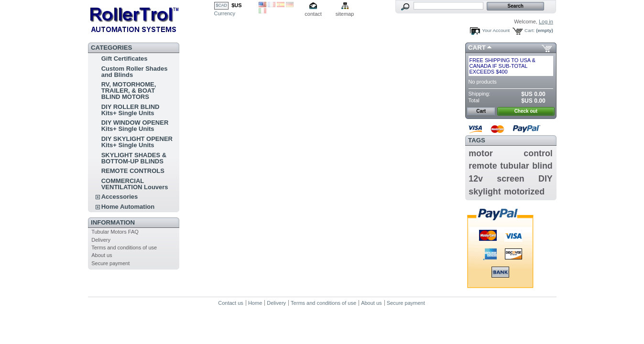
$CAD (222, 5)
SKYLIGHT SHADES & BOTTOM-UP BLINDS (134, 158)
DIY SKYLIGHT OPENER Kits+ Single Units (137, 142)
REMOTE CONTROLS (133, 171)
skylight (485, 192)
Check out (526, 111)
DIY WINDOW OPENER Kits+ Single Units (135, 126)
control (538, 153)
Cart (477, 48)
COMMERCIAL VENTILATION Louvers (135, 184)
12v (476, 179)
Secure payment (110, 263)
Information (113, 222)
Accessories (120, 197)
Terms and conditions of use (124, 247)
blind (542, 166)
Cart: (529, 30)
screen (510, 179)
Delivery (101, 240)
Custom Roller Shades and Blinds (135, 72)
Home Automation (128, 207)
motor (480, 153)
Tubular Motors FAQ (115, 232)
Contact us (231, 303)
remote (483, 166)
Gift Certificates (125, 59)
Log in (546, 21)
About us (102, 255)
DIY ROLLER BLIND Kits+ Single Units (131, 110)
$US (236, 5)
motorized (524, 192)
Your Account (496, 30)
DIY (546, 179)
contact (313, 14)
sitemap (345, 14)
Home (255, 303)
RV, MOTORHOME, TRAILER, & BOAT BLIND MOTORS (129, 91)
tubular (514, 166)
